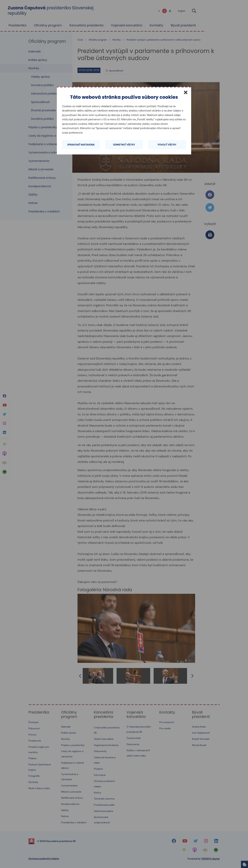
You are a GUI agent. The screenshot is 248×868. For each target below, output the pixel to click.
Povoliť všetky (167, 145)
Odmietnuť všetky (124, 145)
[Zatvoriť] (186, 92)
